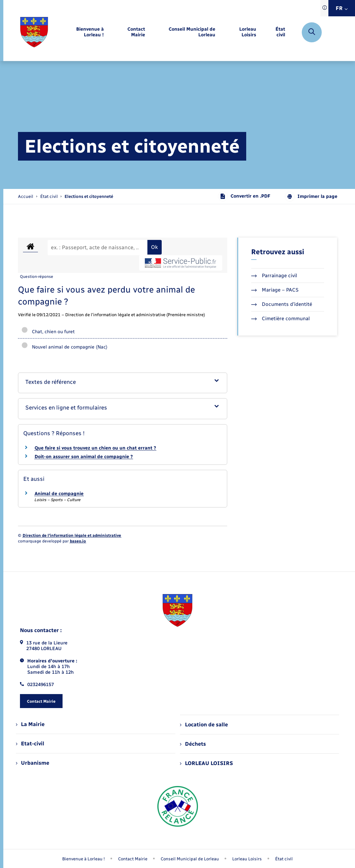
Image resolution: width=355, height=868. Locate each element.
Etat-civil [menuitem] (30, 744)
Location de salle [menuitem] (204, 725)
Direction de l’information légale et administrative (72, 535)
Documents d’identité (282, 304)
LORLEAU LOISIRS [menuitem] (206, 763)
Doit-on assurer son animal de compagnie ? (84, 457)
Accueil (26, 196)
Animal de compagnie (59, 494)
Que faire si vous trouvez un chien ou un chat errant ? (95, 448)
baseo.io (78, 541)
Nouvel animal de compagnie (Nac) (64, 347)
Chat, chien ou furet (48, 332)
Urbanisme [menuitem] (33, 763)
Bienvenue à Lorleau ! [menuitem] (84, 859)
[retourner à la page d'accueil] (34, 32)
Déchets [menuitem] (193, 744)
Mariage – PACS (275, 290)
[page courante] (89, 196)
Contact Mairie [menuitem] (133, 859)
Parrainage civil (274, 276)
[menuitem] (81, 32)
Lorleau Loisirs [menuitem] (247, 859)
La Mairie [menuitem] (30, 724)
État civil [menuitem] (284, 859)
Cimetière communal (280, 319)
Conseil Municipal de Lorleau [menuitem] (190, 859)
